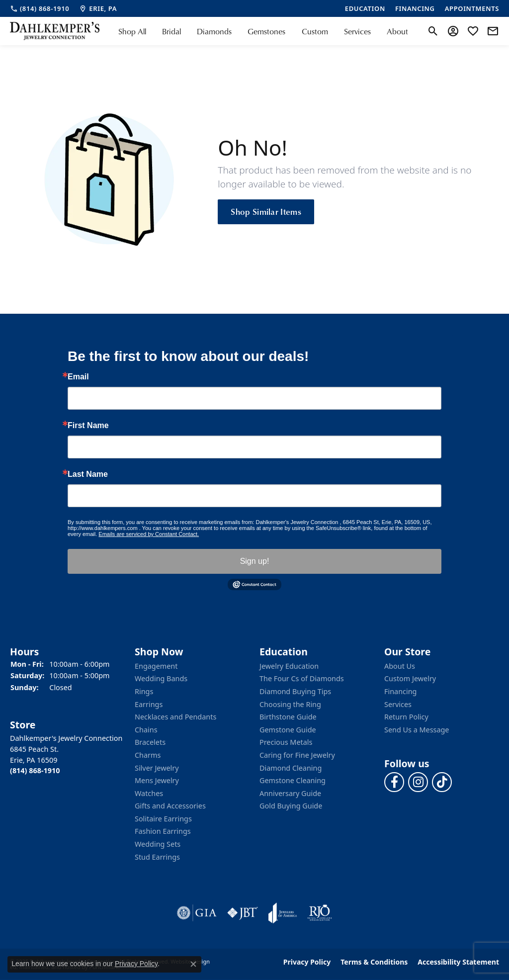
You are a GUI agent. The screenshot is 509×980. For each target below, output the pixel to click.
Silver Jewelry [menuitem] (157, 768)
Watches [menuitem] (149, 794)
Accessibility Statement (458, 962)
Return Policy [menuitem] (406, 717)
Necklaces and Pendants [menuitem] (175, 717)
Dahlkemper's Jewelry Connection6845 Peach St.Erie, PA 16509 (66, 755)
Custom (315, 31)
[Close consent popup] (193, 964)
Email (78, 377)
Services (357, 31)
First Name (88, 426)
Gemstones (266, 31)
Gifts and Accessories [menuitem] (170, 806)
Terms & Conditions (374, 962)
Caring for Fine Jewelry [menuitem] (297, 755)
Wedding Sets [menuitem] (158, 844)
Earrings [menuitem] (149, 705)
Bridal (171, 31)
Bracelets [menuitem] (150, 742)
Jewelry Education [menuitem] (289, 666)
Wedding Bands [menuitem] (161, 679)
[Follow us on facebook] (394, 782)
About (397, 31)
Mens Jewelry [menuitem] (157, 781)
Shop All (132, 31)
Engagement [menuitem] (156, 666)
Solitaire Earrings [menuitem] (163, 819)
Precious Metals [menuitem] (286, 742)
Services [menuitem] (398, 705)
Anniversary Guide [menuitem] (290, 794)
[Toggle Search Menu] (433, 31)
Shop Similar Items (266, 211)
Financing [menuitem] (400, 692)
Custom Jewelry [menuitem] (410, 679)
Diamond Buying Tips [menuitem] (295, 692)
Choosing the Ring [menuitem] (290, 705)
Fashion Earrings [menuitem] (163, 832)
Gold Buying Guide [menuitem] (291, 806)
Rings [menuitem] (144, 692)
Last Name (88, 474)
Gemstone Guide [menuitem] (288, 730)
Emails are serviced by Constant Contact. (149, 534)
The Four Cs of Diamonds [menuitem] (302, 679)
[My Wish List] (473, 31)
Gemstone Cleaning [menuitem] (293, 781)
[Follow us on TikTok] (442, 782)
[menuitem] (197, 913)
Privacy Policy (307, 962)
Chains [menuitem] (146, 730)
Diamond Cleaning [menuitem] (291, 768)
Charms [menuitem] (148, 755)
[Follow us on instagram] (418, 782)
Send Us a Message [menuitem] (417, 730)
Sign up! (255, 561)
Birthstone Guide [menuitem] (288, 717)
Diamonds (214, 31)
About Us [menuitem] (400, 666)
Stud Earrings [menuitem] (157, 857)
